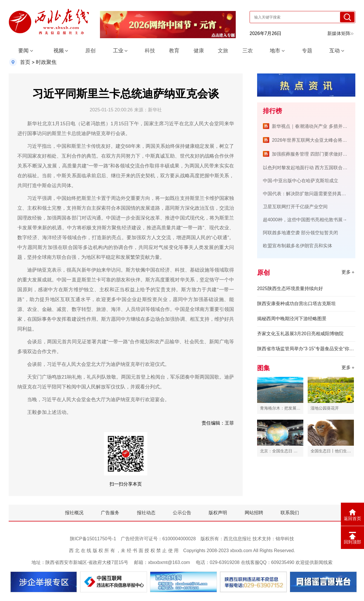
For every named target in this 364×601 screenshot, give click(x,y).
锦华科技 (285, 539)
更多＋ (348, 272)
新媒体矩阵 (340, 33)
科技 (150, 51)
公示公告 (182, 513)
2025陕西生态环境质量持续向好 (290, 288)
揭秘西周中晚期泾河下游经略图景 (292, 319)
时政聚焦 (46, 62)
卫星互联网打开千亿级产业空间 (295, 207)
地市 (275, 51)
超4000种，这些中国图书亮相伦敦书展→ (305, 220)
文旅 (223, 51)
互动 (335, 51)
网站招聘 (254, 513)
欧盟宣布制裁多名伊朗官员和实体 (298, 246)
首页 (25, 62)
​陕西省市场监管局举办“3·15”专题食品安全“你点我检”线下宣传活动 (306, 349)
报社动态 (146, 513)
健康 (199, 51)
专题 (307, 51)
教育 (174, 51)
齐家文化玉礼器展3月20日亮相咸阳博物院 (300, 334)
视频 (59, 51)
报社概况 (74, 513)
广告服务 (110, 513)
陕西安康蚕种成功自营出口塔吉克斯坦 (296, 304)
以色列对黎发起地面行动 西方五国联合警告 (307, 168)
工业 (118, 51)
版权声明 (218, 513)
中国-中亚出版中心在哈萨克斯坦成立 (301, 181)
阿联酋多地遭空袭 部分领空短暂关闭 (300, 233)
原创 (90, 51)
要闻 (23, 51)
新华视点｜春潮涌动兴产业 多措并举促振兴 (316, 126)
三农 (248, 51)
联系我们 (290, 513)
